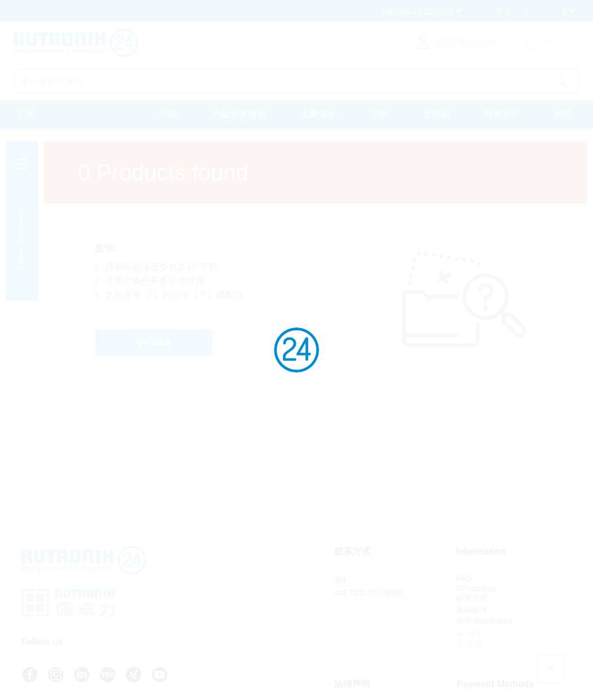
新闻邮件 (472, 610)
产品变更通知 (239, 114)
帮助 (564, 114)
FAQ (464, 578)
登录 (470, 633)
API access (476, 588)
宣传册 (436, 114)
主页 (25, 114)
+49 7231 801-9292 (369, 593)
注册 (470, 644)
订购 (169, 114)
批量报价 (318, 114)
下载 (380, 114)
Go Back (154, 342)
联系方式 (502, 114)
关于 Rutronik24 (484, 621)
